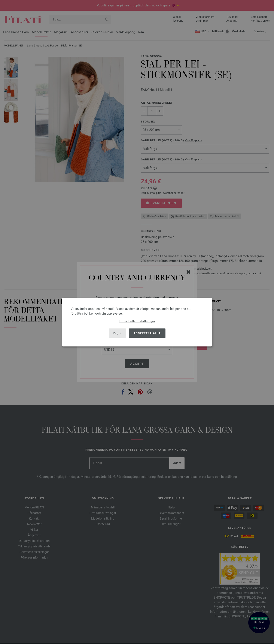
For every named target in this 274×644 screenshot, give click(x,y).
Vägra (117, 333)
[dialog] (137, 322)
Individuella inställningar (137, 321)
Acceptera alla (147, 333)
